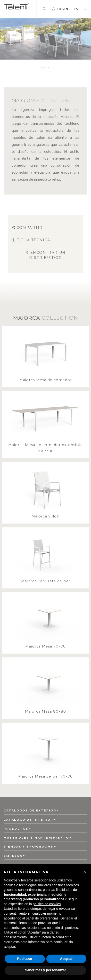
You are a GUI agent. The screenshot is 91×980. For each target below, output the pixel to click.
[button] (85, 872)
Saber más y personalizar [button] (45, 970)
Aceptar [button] (66, 959)
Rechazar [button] (25, 959)
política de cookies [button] (47, 904)
